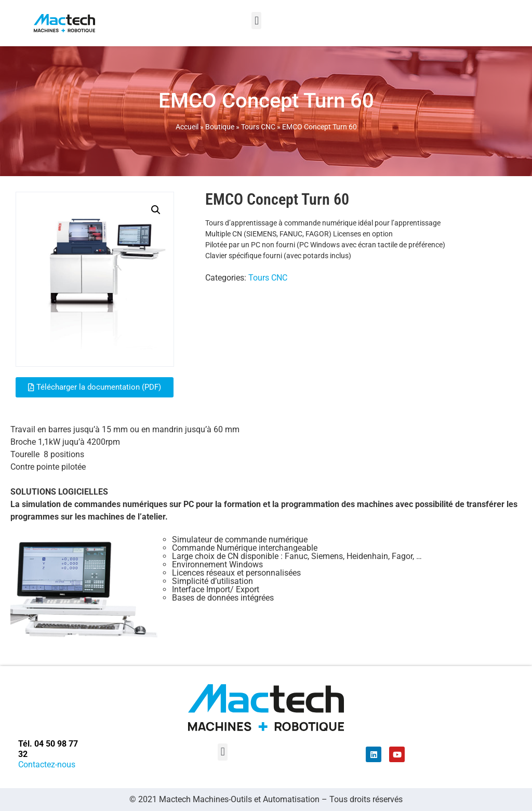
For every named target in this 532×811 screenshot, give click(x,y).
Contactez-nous (47, 765)
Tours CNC (258, 127)
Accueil (187, 127)
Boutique (220, 127)
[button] (256, 21)
